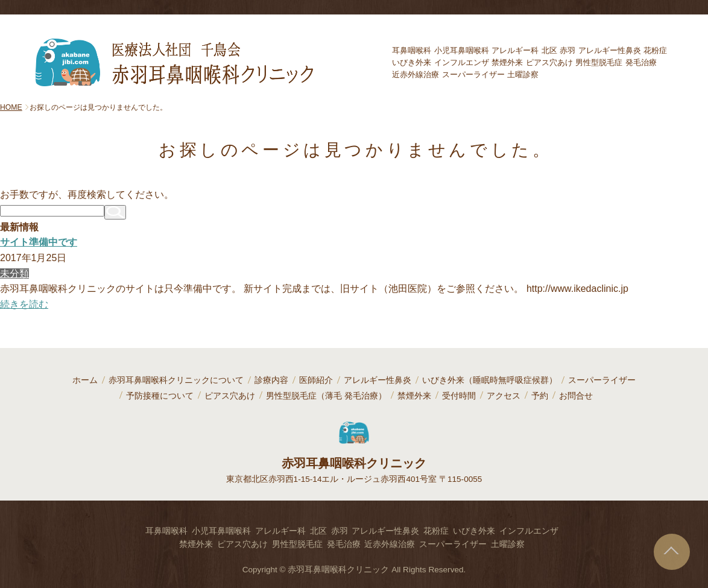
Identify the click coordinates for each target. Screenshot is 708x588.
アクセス (504, 396)
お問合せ (576, 396)
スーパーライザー (602, 380)
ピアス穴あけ (230, 396)
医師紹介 (316, 380)
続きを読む (24, 304)
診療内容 (271, 380)
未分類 (14, 273)
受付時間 (459, 396)
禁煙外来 (414, 396)
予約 (540, 396)
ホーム (85, 380)
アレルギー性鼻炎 (378, 380)
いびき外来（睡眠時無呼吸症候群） (490, 380)
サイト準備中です (39, 242)
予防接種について (160, 396)
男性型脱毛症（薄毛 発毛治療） (326, 396)
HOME (11, 107)
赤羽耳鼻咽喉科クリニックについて (176, 380)
